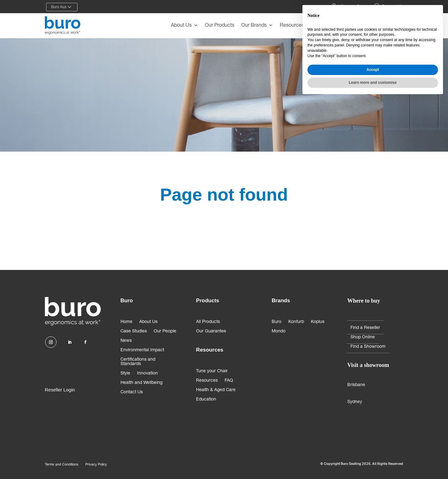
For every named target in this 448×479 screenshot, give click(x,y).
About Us (181, 26)
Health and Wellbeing (141, 383)
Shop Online (363, 337)
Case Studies (134, 331)
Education (206, 400)
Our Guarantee (211, 331)
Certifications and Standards (138, 362)
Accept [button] (373, 449)
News (126, 341)
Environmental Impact (142, 350)
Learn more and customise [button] (373, 462)
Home (126, 322)
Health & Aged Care (216, 390)
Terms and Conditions (62, 465)
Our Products (220, 26)
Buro (277, 322)
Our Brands (254, 26)
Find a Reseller (365, 328)
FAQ (229, 381)
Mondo (279, 331)
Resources (292, 26)
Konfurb (296, 322)
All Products (208, 322)
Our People (165, 331)
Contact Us (389, 7)
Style (125, 374)
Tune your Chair (212, 371)
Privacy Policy (96, 465)
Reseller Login (60, 390)
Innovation (147, 374)
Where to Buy (348, 7)
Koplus (318, 322)
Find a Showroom (368, 347)
